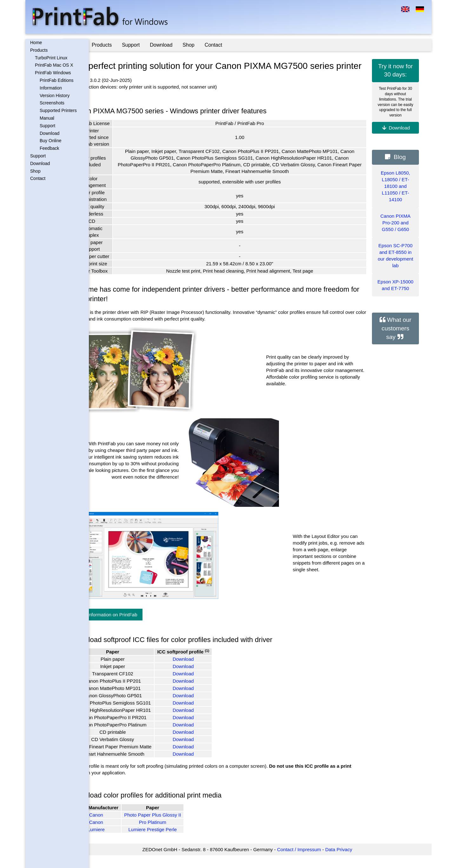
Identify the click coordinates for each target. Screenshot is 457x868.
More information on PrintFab (132, 627)
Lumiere (122, 842)
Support (47, 126)
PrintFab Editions (57, 80)
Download (50, 133)
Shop (35, 171)
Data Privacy (352, 862)
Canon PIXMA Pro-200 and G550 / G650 (395, 223)
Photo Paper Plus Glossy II (179, 827)
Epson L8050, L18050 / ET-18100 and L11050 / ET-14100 (396, 186)
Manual (47, 118)
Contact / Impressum (312, 862)
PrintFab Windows (53, 73)
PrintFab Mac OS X (54, 65)
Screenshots (52, 103)
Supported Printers (58, 110)
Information (51, 88)
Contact (38, 178)
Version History (55, 96)
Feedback (49, 148)
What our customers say (396, 328)
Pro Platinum (179, 835)
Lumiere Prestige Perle (179, 842)
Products (39, 50)
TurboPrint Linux (51, 58)
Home (36, 43)
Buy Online (50, 141)
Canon (122, 827)
